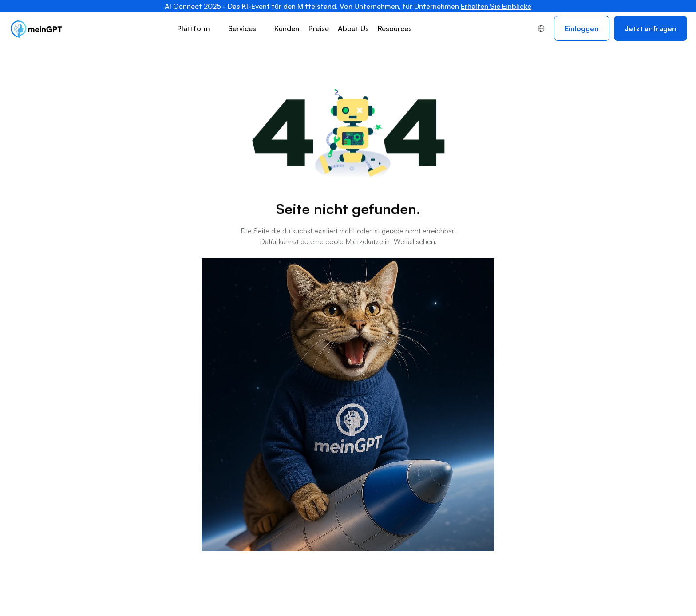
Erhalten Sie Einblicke (496, 6)
